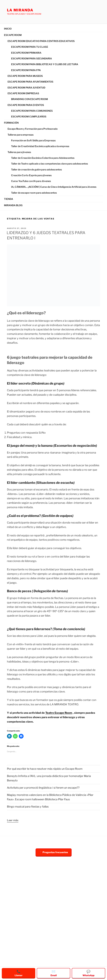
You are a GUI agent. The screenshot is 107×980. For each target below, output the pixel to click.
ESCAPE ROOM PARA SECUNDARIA (31, 59)
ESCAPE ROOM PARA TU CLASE (30, 47)
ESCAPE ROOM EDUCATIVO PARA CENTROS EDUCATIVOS (41, 41)
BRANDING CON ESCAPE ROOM (29, 99)
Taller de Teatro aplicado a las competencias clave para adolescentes (49, 164)
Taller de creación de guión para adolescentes (36, 170)
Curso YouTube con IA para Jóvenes (31, 181)
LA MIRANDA (20, 10)
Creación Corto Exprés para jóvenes (31, 175)
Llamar (19, 973)
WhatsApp (88, 973)
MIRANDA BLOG (13, 205)
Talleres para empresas (21, 135)
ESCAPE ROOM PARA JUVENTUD (26, 88)
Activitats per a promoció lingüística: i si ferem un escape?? (43, 788)
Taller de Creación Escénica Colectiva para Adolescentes (43, 158)
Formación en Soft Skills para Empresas (33, 141)
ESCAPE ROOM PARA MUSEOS (25, 76)
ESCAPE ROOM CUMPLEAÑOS (29, 117)
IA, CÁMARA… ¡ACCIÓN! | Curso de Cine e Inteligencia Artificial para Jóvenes (54, 187)
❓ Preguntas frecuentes (54, 852)
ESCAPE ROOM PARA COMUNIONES (32, 111)
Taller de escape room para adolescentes (34, 193)
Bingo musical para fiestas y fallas (28, 807)
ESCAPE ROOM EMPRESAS (23, 93)
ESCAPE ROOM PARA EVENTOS (26, 105)
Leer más (13, 820)
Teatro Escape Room (59, 713)
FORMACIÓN (11, 123)
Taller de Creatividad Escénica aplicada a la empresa (40, 146)
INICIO (8, 29)
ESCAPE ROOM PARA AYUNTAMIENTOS (30, 82)
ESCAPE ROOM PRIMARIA (26, 53)
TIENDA (9, 199)
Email (54, 973)
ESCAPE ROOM (13, 35)
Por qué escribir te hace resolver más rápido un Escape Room (45, 769)
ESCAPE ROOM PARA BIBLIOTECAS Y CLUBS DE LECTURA (45, 64)
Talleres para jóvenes (19, 152)
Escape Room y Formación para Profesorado (33, 129)
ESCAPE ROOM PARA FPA (26, 70)
